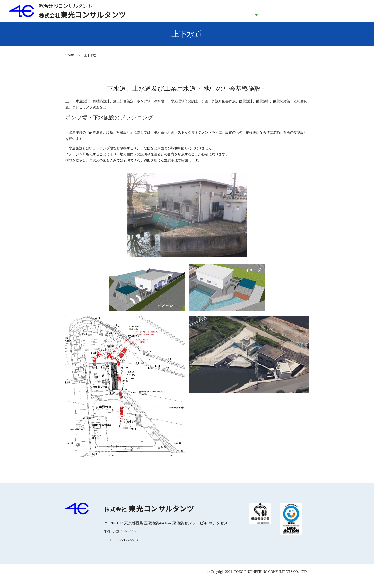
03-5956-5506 (126, 540)
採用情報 (323, 15)
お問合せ (357, 15)
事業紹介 (256, 15)
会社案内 (223, 15)
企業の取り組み (290, 15)
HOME (189, 15)
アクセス (220, 531)
